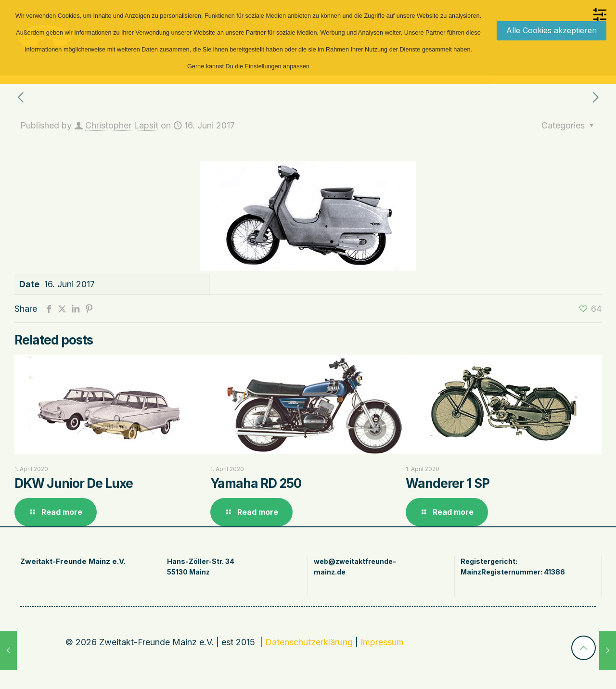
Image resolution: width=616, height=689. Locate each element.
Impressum (382, 642)
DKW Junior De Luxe (74, 483)
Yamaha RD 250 (256, 483)
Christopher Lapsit (122, 125)
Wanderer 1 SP (448, 483)
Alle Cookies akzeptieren (552, 30)
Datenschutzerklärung (309, 642)
